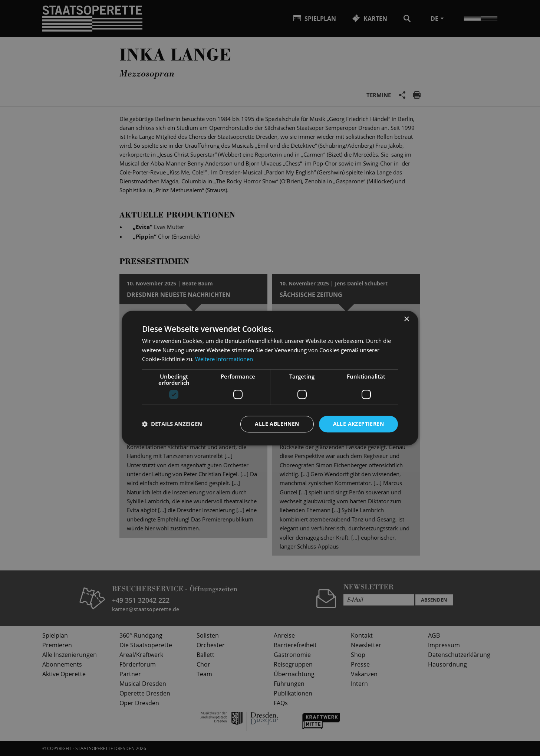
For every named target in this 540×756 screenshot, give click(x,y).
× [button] (406, 319)
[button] (172, 424)
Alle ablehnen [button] (277, 424)
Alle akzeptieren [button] (358, 424)
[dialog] (270, 378)
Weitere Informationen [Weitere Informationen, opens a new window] (224, 359)
